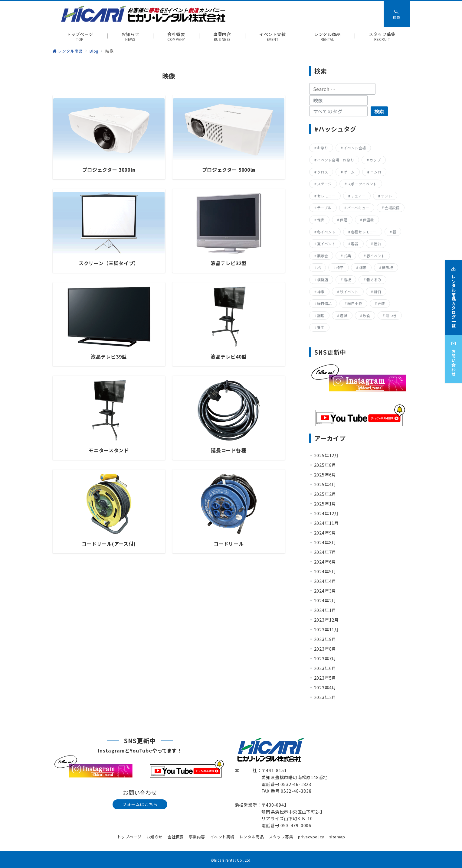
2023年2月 (325, 697)
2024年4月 (325, 581)
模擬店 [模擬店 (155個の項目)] (323, 280)
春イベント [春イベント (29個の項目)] (376, 256)
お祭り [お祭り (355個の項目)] (323, 148)
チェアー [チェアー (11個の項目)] (358, 196)
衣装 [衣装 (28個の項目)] (381, 303)
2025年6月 (325, 475)
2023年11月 (326, 629)
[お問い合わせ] (454, 355)
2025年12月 (326, 455)
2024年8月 (325, 542)
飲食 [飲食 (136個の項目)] (366, 315)
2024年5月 (325, 571)
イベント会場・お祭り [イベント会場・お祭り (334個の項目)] (336, 160)
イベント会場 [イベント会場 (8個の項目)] (355, 148)
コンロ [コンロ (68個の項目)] (376, 172)
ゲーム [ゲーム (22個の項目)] (349, 172)
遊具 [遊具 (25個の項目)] (343, 315)
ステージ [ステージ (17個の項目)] (324, 184)
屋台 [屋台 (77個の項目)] (378, 244)
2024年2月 (325, 600)
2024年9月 (325, 533)
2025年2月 (325, 494)
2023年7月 (325, 658)
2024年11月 (326, 523)
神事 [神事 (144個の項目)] (321, 292)
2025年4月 (325, 484)
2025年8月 (325, 465)
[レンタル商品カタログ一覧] (454, 294)
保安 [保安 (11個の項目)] (321, 220)
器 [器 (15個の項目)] (394, 232)
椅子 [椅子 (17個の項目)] (340, 267)
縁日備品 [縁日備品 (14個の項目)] (324, 303)
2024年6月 (325, 562)
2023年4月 (325, 688)
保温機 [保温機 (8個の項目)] (368, 220)
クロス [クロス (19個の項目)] (323, 172)
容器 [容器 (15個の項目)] (355, 244)
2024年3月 (325, 591)
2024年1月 (325, 610)
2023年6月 (325, 668)
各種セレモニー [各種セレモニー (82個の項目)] (364, 232)
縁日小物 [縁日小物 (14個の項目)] (355, 303)
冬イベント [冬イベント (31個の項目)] (326, 232)
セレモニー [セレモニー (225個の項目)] (326, 196)
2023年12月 (326, 620)
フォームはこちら (140, 804)
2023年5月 (325, 678)
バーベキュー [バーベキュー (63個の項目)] (358, 208)
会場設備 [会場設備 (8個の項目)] (392, 208)
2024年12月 (326, 513)
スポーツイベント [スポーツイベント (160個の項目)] (362, 184)
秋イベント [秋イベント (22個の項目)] (349, 292)
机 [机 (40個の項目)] (319, 267)
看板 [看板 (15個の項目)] (347, 280)
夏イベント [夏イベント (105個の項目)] (326, 244)
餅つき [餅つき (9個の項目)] (391, 315)
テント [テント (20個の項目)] (387, 196)
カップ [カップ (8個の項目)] (375, 160)
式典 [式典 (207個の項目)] (347, 256)
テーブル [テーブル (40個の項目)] (324, 208)
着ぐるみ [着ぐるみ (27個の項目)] (374, 280)
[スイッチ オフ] (397, 14)
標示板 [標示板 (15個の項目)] (387, 267)
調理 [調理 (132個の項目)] (321, 315)
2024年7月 (325, 552)
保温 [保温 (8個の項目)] (343, 220)
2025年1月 (325, 504)
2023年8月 (325, 649)
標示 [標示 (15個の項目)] (363, 267)
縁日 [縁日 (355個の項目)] (378, 292)
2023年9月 (325, 639)
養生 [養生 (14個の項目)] (321, 327)
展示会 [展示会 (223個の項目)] (323, 256)
